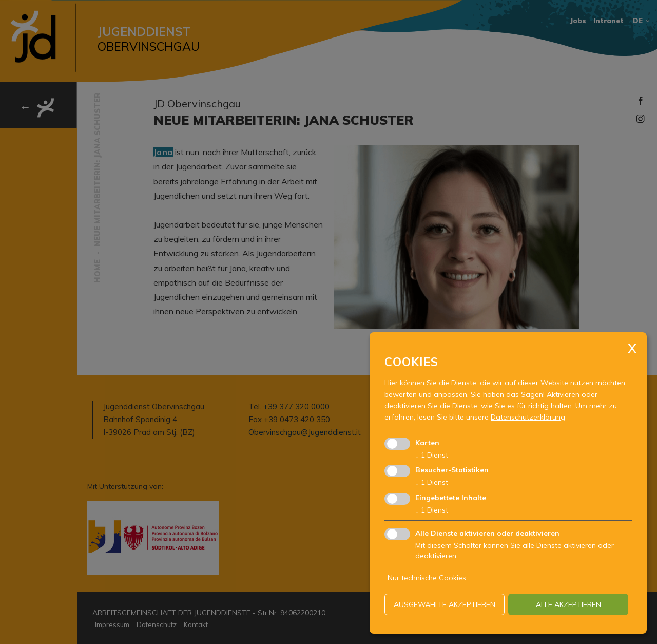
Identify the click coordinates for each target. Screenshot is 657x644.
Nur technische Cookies (427, 578)
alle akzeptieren (568, 604)
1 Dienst (432, 455)
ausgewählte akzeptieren (445, 604)
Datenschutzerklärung (528, 417)
